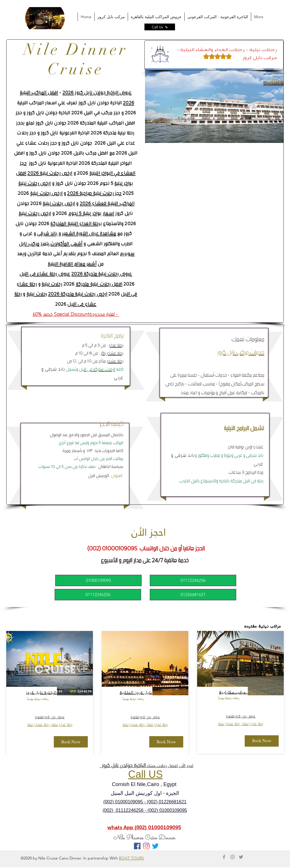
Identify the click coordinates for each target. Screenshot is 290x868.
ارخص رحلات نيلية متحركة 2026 (78, 294)
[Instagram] (146, 846)
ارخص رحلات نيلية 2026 (50, 173)
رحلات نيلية (52, 284)
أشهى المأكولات (66, 243)
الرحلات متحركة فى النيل (97, 369)
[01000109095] (98, 580)
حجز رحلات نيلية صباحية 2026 (94, 193)
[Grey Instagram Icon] (233, 857)
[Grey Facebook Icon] (224, 857)
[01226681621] (193, 595)
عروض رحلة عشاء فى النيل (45, 274)
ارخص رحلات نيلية (35, 183)
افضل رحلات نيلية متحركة (99, 284)
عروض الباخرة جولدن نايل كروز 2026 (97, 92)
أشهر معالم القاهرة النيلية (72, 264)
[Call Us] (160, 27)
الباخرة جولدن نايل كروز (124, 764)
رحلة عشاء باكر (112, 353)
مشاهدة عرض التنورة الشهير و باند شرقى (77, 233)
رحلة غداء (116, 345)
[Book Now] (71, 742)
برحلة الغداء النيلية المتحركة (76, 223)
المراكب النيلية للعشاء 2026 (107, 203)
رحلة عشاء (115, 361)
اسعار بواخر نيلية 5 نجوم (91, 213)
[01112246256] (98, 595)
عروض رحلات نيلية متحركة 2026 (102, 274)
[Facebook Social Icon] (137, 846)
